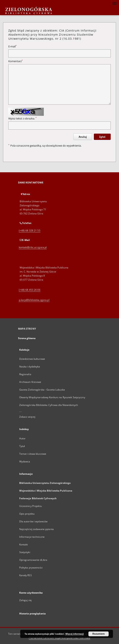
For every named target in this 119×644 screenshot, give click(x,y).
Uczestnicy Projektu (31, 506)
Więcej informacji (75, 634)
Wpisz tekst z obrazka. (22, 119)
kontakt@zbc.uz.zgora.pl (33, 247)
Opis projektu (27, 514)
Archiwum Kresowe (30, 382)
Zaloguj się (26, 600)
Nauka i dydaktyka (30, 367)
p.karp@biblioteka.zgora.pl (34, 300)
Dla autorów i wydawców (33, 521)
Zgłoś (102, 137)
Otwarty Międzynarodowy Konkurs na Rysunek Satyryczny (52, 397)
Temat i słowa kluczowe (33, 454)
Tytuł (22, 446)
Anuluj (83, 137)
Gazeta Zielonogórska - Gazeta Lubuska (42, 390)
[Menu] (114, 3)
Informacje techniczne (32, 537)
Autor (23, 438)
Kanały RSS (26, 575)
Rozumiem (99, 634)
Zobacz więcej (27, 417)
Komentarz (16, 61)
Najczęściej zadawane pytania (36, 529)
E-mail (12, 46)
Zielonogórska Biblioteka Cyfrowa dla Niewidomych (49, 405)
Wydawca (25, 461)
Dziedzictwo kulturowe (32, 359)
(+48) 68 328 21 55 (30, 230)
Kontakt (24, 544)
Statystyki (25, 552)
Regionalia (25, 374)
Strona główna (27, 338)
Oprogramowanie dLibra (33, 560)
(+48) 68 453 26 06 (30, 290)
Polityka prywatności (31, 568)
